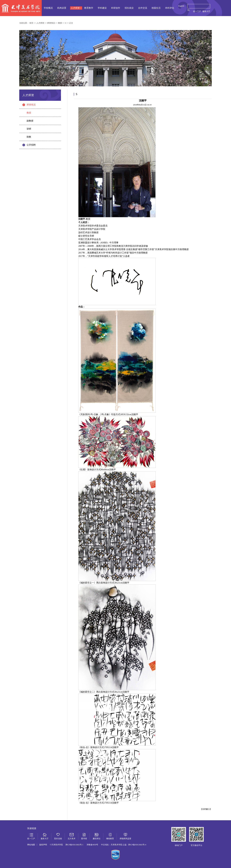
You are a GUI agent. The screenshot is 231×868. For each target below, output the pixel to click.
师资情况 (31, 105)
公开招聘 (31, 145)
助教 (29, 137)
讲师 (29, 129)
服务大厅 (206, 11)
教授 (29, 113)
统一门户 (197, 11)
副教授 (30, 121)
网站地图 (31, 845)
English (181, 6)
